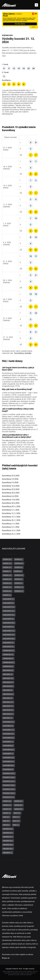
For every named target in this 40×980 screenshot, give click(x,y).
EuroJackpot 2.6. (8, 643)
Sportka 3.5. (19, 583)
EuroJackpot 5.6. (8, 619)
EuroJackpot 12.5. (9, 631)
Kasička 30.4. (18, 809)
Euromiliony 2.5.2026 (10, 479)
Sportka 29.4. (7, 559)
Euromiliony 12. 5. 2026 (11, 513)
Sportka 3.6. (19, 567)
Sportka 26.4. (7, 583)
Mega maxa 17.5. (8, 706)
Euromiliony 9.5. (8, 659)
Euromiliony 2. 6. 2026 (11, 524)
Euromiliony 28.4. (9, 662)
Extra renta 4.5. (8, 726)
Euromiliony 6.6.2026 (10, 496)
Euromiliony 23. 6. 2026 (11, 534)
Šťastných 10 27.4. (9, 781)
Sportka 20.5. (19, 563)
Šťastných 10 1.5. (9, 797)
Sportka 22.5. (19, 575)
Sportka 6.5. (19, 559)
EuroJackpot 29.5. (9, 615)
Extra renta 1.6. (8, 742)
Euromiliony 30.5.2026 (11, 493)
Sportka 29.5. (7, 579)
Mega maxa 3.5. (8, 698)
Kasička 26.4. (18, 801)
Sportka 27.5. (7, 567)
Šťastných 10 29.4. (9, 789)
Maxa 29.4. (16, 821)
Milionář (16, 969)
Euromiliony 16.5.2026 (11, 486)
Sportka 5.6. (19, 579)
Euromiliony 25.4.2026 (11, 476)
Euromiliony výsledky (23, 353)
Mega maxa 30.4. (8, 670)
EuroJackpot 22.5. (9, 611)
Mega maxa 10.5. (8, 702)
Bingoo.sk (6, 958)
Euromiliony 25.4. (9, 651)
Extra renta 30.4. (9, 750)
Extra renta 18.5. (9, 734)
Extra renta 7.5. (8, 754)
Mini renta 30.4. (8, 849)
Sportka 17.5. (19, 587)
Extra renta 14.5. (9, 758)
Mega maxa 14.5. (8, 678)
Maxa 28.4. (6, 821)
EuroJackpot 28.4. (9, 623)
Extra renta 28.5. (9, 766)
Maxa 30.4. (6, 825)
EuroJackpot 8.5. (8, 603)
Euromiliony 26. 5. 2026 (11, 520)
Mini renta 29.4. (8, 845)
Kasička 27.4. (7, 805)
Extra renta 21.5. (9, 762)
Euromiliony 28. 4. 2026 (11, 506)
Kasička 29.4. (7, 809)
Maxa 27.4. (16, 817)
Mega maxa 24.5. (8, 710)
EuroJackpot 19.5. (9, 635)
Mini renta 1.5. (8, 853)
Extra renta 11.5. (9, 730)
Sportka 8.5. (18, 571)
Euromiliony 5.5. (8, 666)
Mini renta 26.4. (8, 833)
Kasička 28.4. (18, 805)
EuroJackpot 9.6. (8, 647)
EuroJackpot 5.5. (8, 627)
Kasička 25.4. (7, 801)
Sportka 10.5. (7, 587)
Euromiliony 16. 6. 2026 (11, 530)
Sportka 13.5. (7, 563)
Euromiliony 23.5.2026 (11, 489)
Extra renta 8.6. (8, 746)
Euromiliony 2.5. (8, 655)
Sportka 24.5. (7, 591)
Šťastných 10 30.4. (9, 793)
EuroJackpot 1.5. (8, 599)
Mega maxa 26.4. (8, 694)
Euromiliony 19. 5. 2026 (11, 517)
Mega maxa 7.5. (8, 674)
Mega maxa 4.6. (8, 690)
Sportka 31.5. (19, 591)
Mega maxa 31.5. (8, 714)
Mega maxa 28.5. (8, 686)
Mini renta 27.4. (8, 837)
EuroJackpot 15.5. (9, 607)
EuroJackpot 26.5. (9, 639)
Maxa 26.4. (6, 817)
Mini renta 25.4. (8, 829)
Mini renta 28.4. (8, 841)
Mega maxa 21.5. (8, 682)
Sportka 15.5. (7, 575)
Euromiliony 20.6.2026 (11, 503)
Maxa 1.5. (16, 825)
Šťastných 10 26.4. (9, 777)
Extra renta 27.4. (9, 722)
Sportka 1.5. (7, 571)
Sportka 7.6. (7, 595)
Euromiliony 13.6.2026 (11, 500)
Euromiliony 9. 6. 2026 (11, 527)
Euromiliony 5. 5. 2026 (11, 510)
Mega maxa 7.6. (8, 718)
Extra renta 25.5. (9, 738)
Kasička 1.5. (7, 813)
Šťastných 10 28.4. (9, 785)
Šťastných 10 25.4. (9, 773)
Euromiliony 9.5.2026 (10, 482)
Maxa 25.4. (17, 813)
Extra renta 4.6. (8, 769)
